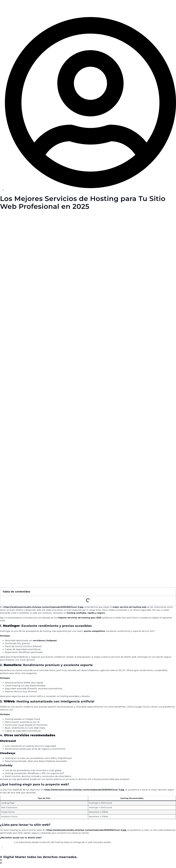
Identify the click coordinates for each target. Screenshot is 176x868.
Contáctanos (7, 842)
